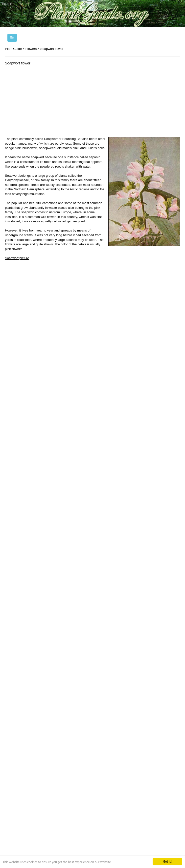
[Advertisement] (46, 102)
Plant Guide (13, 49)
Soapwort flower (52, 49)
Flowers (31, 49)
